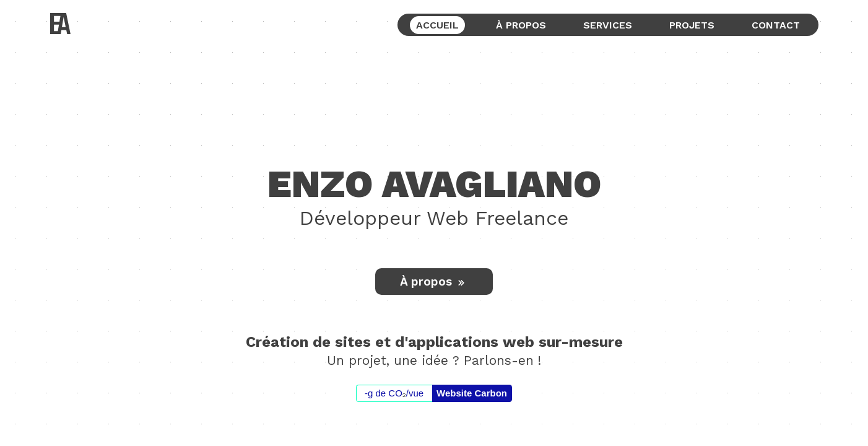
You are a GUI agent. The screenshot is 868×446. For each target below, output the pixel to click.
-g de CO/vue (394, 393)
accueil (437, 25)
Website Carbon (472, 393)
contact (776, 25)
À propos (434, 282)
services (608, 25)
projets (692, 25)
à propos (521, 25)
